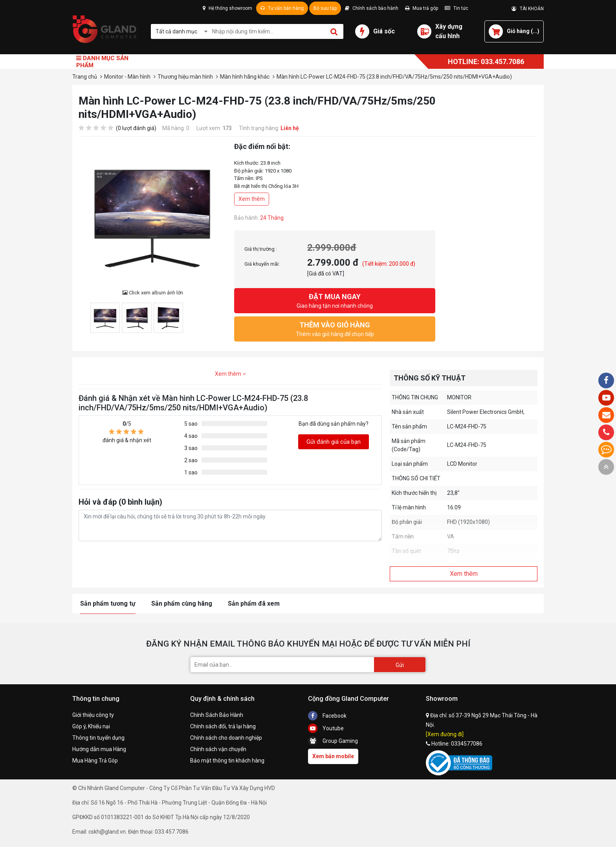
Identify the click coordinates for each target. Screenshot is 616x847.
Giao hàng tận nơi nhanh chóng (335, 300)
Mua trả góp (422, 8)
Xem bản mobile (333, 756)
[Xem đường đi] (445, 734)
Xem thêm (252, 199)
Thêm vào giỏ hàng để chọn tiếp (335, 328)
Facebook (327, 716)
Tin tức (456, 8)
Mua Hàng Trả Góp (95, 761)
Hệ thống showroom (227, 8)
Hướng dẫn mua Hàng (99, 749)
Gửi (400, 665)
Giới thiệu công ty (93, 715)
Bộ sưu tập (325, 8)
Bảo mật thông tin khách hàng (227, 761)
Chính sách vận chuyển (218, 749)
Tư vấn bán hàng (282, 8)
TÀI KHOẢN (528, 9)
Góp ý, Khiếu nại (91, 726)
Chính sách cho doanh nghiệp (226, 738)
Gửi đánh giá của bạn (334, 442)
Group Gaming (333, 741)
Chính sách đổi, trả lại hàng (223, 726)
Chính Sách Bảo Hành (217, 715)
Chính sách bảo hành (372, 8)
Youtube (326, 728)
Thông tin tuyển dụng (98, 738)
